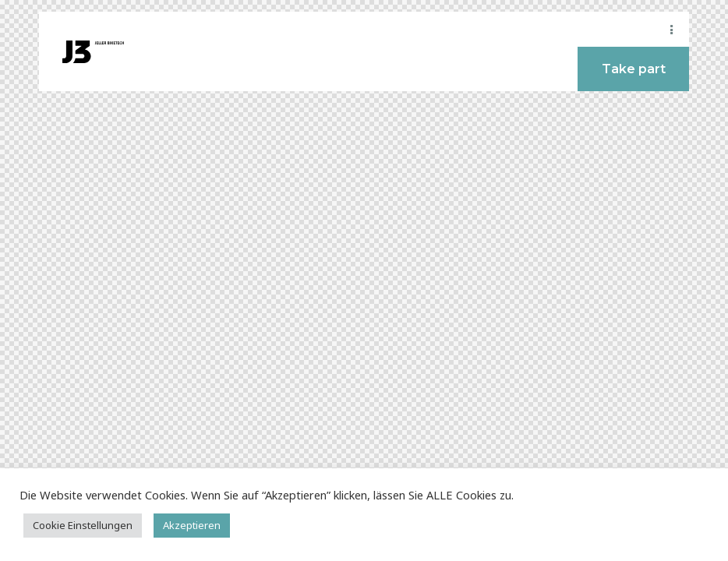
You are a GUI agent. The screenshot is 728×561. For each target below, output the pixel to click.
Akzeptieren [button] (192, 525)
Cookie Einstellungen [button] (83, 525)
